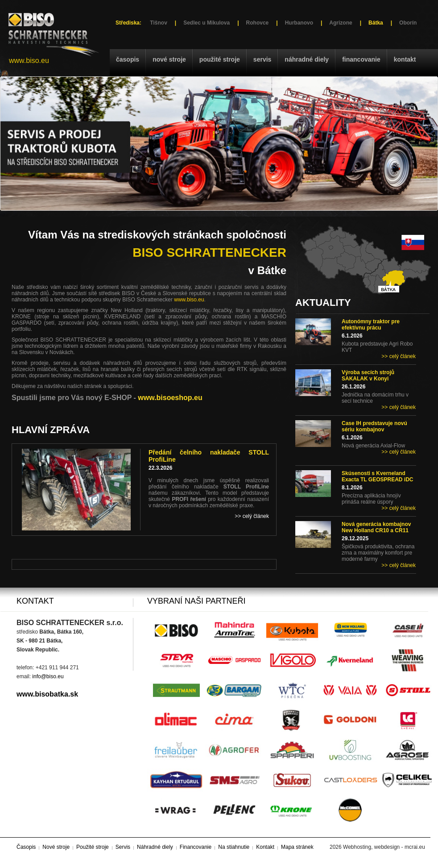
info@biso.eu (48, 676)
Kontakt (405, 59)
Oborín (408, 23)
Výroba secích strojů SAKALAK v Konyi (368, 376)
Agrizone (341, 23)
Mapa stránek (297, 847)
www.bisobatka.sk (47, 694)
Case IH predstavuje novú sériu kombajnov (374, 426)
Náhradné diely (307, 59)
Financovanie (361, 59)
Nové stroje (169, 59)
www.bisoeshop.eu (170, 398)
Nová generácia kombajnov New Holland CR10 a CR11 (376, 527)
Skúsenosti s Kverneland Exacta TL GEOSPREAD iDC (378, 476)
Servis (262, 59)
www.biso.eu (29, 61)
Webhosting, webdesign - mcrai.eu (384, 847)
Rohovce (258, 23)
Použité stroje (220, 59)
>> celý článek (399, 356)
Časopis (128, 59)
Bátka (376, 23)
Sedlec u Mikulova (207, 23)
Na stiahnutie (234, 847)
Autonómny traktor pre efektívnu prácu (371, 325)
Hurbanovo (299, 23)
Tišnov (158, 23)
